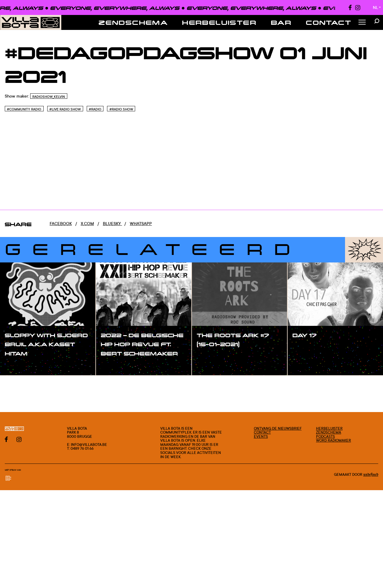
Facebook (61, 223)
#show (18, 366)
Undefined (371, 475)
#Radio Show (121, 109)
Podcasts (325, 436)
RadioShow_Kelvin (49, 97)
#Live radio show (65, 109)
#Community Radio (24, 109)
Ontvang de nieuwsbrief (278, 428)
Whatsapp (141, 223)
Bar (281, 22)
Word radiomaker (334, 440)
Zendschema (133, 22)
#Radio (95, 109)
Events (261, 436)
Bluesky (112, 223)
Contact (329, 22)
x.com (87, 223)
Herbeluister (219, 22)
